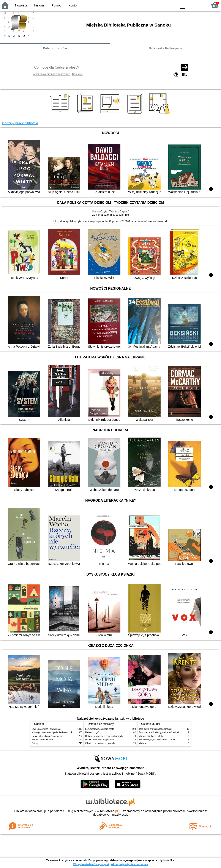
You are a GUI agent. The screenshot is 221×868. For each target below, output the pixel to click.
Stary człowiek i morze (43, 740)
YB (164, 5)
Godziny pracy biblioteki (20, 123)
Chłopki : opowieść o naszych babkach (104, 736)
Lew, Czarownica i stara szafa (46, 729)
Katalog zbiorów (55, 48)
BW (155, 5)
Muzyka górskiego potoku (151, 736)
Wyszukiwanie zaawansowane (51, 74)
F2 (200, 5)
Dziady (35, 743)
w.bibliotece (107, 811)
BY (173, 5)
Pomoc (56, 5)
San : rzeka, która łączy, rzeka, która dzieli (159, 732)
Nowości (21, 5)
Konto (73, 5)
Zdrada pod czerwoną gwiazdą (100, 743)
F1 (190, 5)
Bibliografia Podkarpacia (166, 48)
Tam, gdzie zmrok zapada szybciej (155, 729)
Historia (39, 5)
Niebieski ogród (93, 732)
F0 (182, 5)
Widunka (143, 743)
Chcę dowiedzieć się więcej (91, 864)
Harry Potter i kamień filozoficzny (48, 736)
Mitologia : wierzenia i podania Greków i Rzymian (55, 732)
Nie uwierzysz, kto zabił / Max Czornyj (157, 740)
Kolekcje (77, 74)
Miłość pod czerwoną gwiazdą (100, 740)
